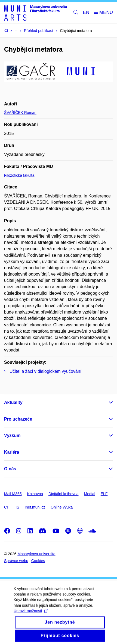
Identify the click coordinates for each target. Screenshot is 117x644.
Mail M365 (13, 494)
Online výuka (62, 507)
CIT (7, 507)
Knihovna (35, 494)
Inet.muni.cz (35, 507)
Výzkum (12, 435)
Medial (90, 494)
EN (86, 12)
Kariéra (12, 452)
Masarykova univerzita (36, 554)
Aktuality (13, 402)
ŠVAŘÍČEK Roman (20, 113)
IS (18, 507)
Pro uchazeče (18, 419)
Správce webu (16, 561)
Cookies (38, 561)
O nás (10, 469)
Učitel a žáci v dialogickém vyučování (45, 371)
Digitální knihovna (64, 494)
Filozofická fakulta (19, 175)
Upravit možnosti (31, 615)
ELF (104, 494)
